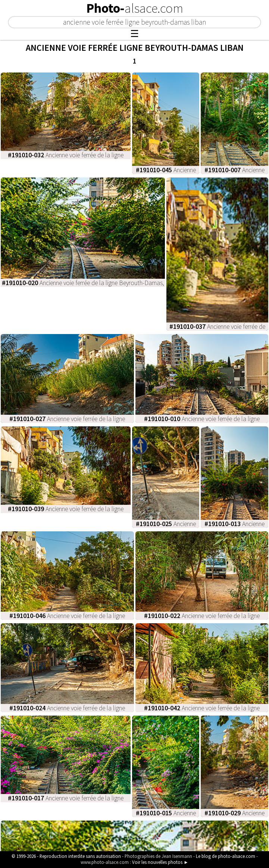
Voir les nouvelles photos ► (160, 862)
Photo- (135, 8)
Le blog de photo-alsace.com (226, 856)
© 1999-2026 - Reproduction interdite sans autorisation (66, 856)
